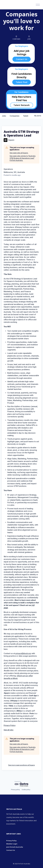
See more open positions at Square (21, 765)
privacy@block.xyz (23, 653)
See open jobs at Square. (19, 153)
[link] (9, 730)
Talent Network (22, 105)
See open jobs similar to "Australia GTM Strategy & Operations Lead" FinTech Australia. (23, 158)
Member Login (12, 844)
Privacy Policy (10, 725)
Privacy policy (15, 790)
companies (15, 116)
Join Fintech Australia (15, 847)
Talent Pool (21, 82)
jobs (4, 116)
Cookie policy (26, 790)
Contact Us (22, 59)
